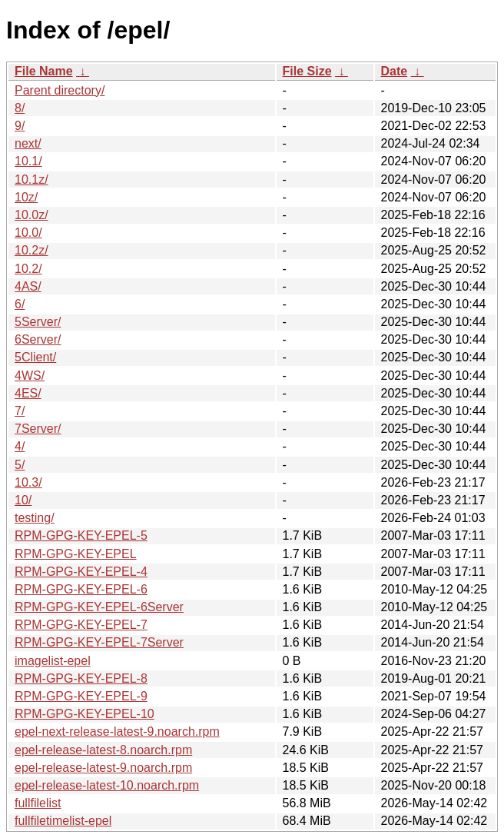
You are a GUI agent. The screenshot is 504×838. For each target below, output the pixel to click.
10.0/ (28, 233)
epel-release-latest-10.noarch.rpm (107, 785)
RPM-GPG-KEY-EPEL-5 (81, 535)
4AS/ (28, 286)
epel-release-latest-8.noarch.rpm (103, 750)
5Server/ (38, 322)
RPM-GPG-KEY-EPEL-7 (81, 625)
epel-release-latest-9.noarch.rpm (103, 768)
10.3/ (28, 482)
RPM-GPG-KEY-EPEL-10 (85, 714)
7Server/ (38, 429)
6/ (20, 304)
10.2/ (28, 269)
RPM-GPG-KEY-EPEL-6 (81, 589)
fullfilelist (38, 803)
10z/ (26, 197)
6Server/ (38, 339)
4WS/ (30, 376)
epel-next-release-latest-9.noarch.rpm (117, 732)
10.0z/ (31, 215)
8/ (20, 108)
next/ (28, 143)
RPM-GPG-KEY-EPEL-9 (81, 696)
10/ (23, 500)
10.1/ (28, 161)
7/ (20, 411)
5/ (20, 465)
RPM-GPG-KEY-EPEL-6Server (99, 607)
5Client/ (35, 357)
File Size (307, 71)
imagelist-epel (53, 661)
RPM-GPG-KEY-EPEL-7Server (99, 642)
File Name (44, 71)
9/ (20, 126)
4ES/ (28, 393)
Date (395, 71)
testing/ (35, 518)
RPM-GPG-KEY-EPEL (76, 554)
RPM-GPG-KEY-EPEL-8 (81, 678)
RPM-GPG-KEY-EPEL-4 (81, 572)
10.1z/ (31, 180)
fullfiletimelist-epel (63, 821)
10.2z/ (31, 250)
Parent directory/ (60, 90)
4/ (20, 446)
